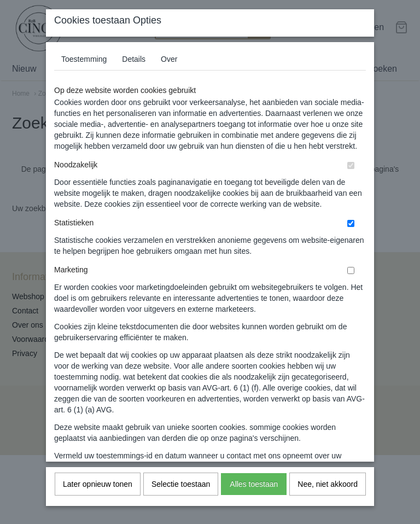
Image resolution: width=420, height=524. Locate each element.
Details (134, 73)
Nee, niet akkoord (328, 498)
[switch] (351, 179)
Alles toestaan (254, 498)
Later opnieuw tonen (98, 498)
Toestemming (84, 73)
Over (169, 73)
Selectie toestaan (181, 498)
